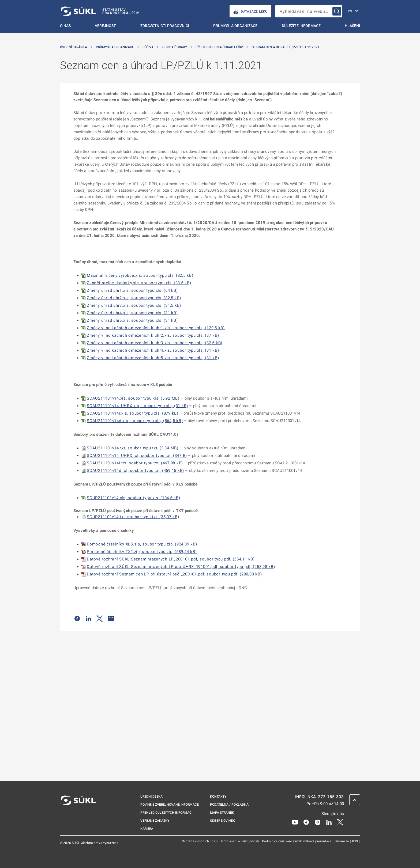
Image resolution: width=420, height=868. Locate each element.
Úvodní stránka (74, 47)
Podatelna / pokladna (229, 805)
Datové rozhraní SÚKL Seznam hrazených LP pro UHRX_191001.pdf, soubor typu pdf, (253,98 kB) (181, 567)
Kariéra (147, 829)
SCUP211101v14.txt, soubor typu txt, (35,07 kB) (133, 517)
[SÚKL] (100, 11)
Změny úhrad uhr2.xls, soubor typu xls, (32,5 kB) (134, 298)
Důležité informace (301, 26)
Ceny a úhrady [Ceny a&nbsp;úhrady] (175, 47)
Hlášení (352, 26)
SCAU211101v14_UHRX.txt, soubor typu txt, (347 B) (137, 456)
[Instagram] (318, 822)
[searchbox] (309, 11)
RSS (355, 841)
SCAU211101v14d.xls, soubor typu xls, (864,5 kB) (135, 421)
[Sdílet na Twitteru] (100, 618)
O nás (65, 26)
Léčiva (148, 47)
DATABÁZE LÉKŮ (250, 11)
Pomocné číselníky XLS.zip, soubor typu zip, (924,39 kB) (142, 544)
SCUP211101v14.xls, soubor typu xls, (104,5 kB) (134, 498)
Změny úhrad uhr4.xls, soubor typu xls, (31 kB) (132, 313)
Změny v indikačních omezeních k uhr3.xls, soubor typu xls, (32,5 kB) (155, 343)
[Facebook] (306, 822)
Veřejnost (105, 26)
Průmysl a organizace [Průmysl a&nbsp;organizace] (115, 47)
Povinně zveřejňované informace (170, 805)
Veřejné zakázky (155, 821)
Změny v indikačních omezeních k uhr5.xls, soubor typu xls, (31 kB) (153, 358)
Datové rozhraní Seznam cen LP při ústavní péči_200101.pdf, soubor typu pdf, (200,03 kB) (174, 574)
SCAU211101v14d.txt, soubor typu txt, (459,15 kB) (135, 471)
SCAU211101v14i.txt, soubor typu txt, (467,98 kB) (135, 463)
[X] (340, 822)
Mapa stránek (222, 813)
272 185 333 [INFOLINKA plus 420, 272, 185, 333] (331, 797)
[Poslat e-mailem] (111, 618)
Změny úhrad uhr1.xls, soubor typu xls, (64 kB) (132, 290)
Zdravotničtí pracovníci (165, 26)
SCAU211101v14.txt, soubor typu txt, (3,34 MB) (133, 448)
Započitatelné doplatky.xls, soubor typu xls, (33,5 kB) (139, 283)
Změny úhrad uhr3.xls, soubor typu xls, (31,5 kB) (134, 305)
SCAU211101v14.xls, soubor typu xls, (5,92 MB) (133, 398)
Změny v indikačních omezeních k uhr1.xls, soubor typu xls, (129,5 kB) (156, 328)
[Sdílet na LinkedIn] (88, 618)
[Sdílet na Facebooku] (77, 618)
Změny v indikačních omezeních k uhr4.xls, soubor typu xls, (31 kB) (153, 350)
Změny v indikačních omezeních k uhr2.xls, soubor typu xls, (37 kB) (153, 335)
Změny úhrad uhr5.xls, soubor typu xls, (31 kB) (132, 320)
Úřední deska (151, 797)
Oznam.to (342, 841)
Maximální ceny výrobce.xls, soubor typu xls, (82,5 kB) (140, 275)
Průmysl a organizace (235, 26)
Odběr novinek (222, 821)
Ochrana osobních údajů (200, 841)
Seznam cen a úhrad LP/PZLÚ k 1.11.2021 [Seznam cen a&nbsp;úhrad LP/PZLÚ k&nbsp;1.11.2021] (286, 47)
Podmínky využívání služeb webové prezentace (297, 841)
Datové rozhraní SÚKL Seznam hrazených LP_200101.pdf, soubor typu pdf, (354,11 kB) (171, 559)
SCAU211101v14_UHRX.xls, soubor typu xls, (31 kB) (137, 406)
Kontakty (218, 797)
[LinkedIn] (329, 822)
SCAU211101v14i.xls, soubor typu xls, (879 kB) (133, 413)
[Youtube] (295, 822)
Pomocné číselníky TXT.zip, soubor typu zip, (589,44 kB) (142, 552)
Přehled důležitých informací (166, 813)
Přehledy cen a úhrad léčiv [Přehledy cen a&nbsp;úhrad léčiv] (219, 47)
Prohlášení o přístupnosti (240, 841)
